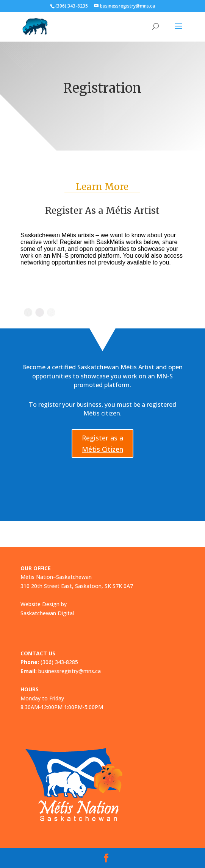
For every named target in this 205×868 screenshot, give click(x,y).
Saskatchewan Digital (47, 613)
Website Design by (44, 604)
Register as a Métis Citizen (102, 444)
